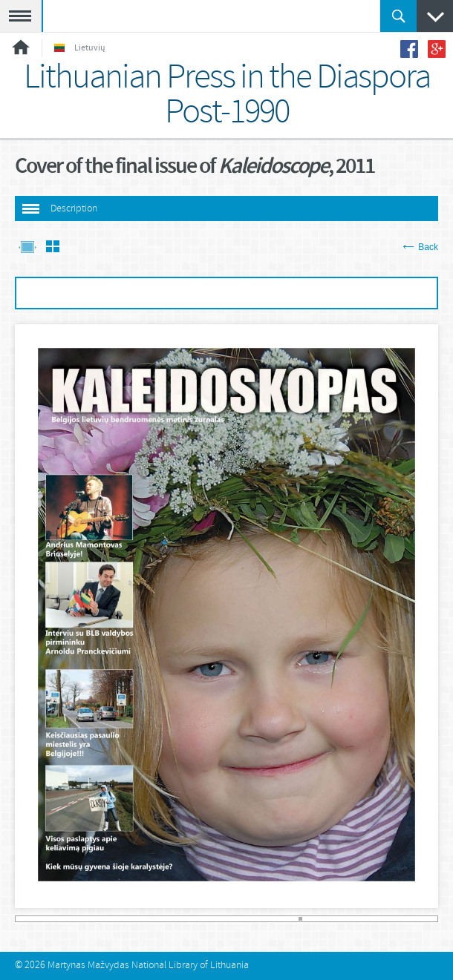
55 (209, 919)
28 (113, 919)
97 (357, 919)
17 (75, 919)
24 (99, 919)
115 (421, 919)
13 (61, 919)
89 (329, 919)
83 (308, 919)
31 (124, 919)
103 (378, 919)
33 (131, 919)
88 (325, 919)
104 (381, 919)
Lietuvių (80, 48)
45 (173, 919)
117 (427, 919)
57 (216, 919)
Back (421, 247)
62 (234, 919)
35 (138, 919)
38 (149, 919)
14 (64, 919)
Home (21, 47)
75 (280, 919)
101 (371, 919)
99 (364, 919)
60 (226, 919)
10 (50, 919)
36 (141, 919)
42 (163, 919)
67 (251, 919)
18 (78, 919)
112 (410, 919)
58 (219, 919)
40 (156, 919)
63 (237, 919)
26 (107, 919)
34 (135, 919)
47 (181, 919)
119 (435, 919)
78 (290, 919)
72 (268, 919)
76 (283, 919)
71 (265, 919)
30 (121, 919)
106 (389, 919)
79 (294, 919)
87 (322, 919)
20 (85, 919)
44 (170, 919)
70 (262, 919)
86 (318, 919)
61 (230, 919)
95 (350, 919)
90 (332, 919)
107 (392, 919)
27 (110, 919)
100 (367, 919)
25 (103, 919)
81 (300, 919)
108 (395, 919)
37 (145, 919)
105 (385, 919)
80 (297, 919)
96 (353, 919)
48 (184, 919)
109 (399, 919)
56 (212, 919)
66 (248, 919)
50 (191, 919)
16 (71, 919)
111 (407, 919)
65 (244, 919)
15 (68, 919)
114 (417, 919)
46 (177, 919)
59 (223, 919)
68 (254, 919)
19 (82, 919)
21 (89, 919)
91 (336, 919)
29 (117, 919)
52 (198, 919)
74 (276, 919)
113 (413, 919)
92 (339, 919)
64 (240, 919)
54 (205, 919)
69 (258, 919)
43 (167, 919)
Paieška (398, 16)
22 (92, 919)
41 (159, 919)
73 (272, 919)
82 (304, 919)
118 (431, 919)
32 (127, 919)
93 (343, 919)
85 (315, 919)
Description (74, 209)
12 (57, 919)
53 (202, 919)
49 (188, 919)
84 (311, 919)
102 (375, 919)
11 (54, 919)
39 (153, 919)
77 (286, 919)
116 (424, 919)
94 (346, 919)
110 (403, 919)
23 (96, 919)
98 (361, 919)
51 (195, 919)
